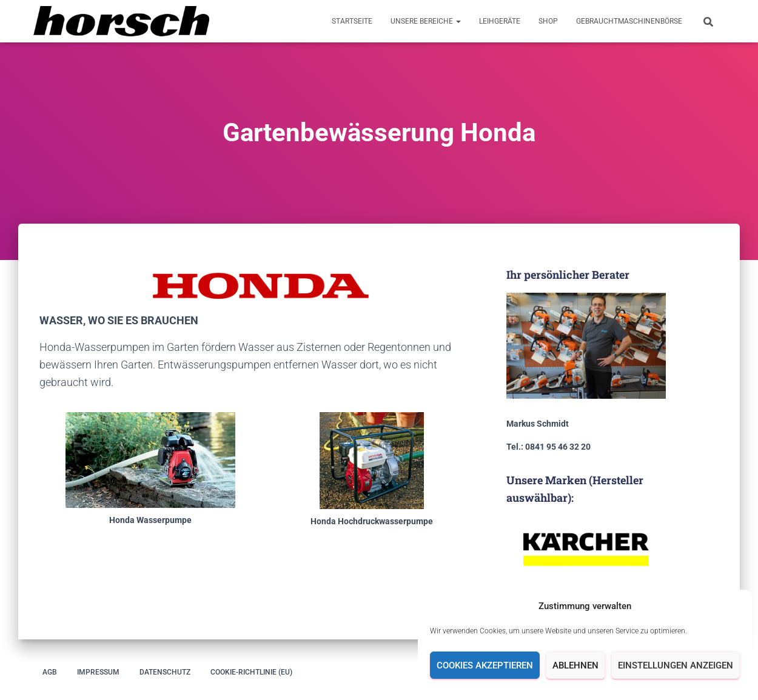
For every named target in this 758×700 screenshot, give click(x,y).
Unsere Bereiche (426, 21)
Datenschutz (165, 672)
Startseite (352, 21)
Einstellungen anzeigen (676, 665)
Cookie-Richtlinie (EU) (251, 672)
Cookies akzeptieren (485, 665)
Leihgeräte (500, 21)
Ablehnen (575, 665)
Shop (548, 21)
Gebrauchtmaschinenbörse (629, 21)
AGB (50, 672)
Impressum (98, 672)
